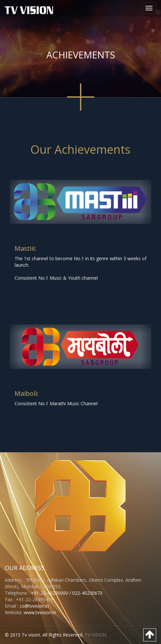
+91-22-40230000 (49, 593)
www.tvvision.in (40, 612)
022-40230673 (87, 593)
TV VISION (95, 635)
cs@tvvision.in (34, 606)
